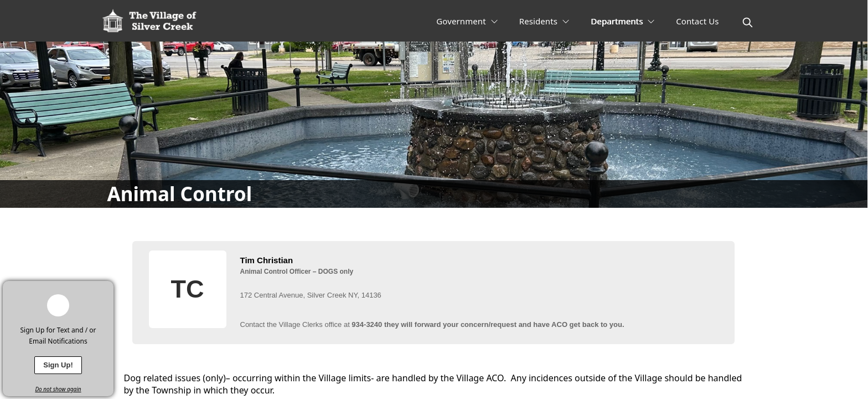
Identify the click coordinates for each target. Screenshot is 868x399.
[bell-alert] (58, 305)
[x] (105, 289)
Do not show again (58, 389)
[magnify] (748, 22)
